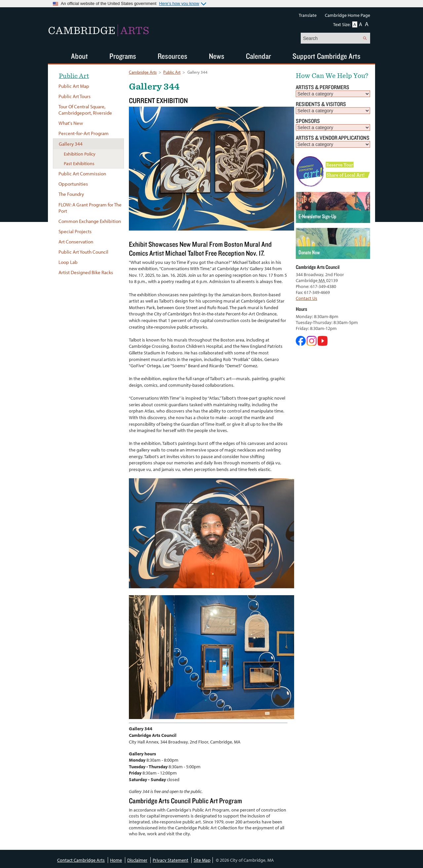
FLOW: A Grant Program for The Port (90, 208)
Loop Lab (68, 262)
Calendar (258, 56)
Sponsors (308, 121)
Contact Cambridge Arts (81, 860)
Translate (308, 15)
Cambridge (98, 30)
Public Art (172, 72)
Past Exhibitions (79, 163)
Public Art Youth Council (83, 252)
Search (365, 38)
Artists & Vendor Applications (333, 138)
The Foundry (71, 194)
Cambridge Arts (143, 72)
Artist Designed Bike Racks (86, 272)
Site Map (202, 860)
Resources (173, 56)
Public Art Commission (82, 174)
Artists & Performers (323, 87)
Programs (123, 56)
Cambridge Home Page (347, 15)
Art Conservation (76, 242)
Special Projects (75, 231)
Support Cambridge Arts (327, 56)
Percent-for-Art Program (84, 133)
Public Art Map (74, 86)
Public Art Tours (75, 96)
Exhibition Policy (80, 154)
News (217, 56)
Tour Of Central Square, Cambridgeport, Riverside (85, 110)
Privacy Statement (171, 860)
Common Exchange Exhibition (90, 221)
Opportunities (73, 184)
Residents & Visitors (321, 104)
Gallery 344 (71, 144)
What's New (71, 123)
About (79, 56)
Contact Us (307, 298)
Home (116, 860)
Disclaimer (137, 860)
